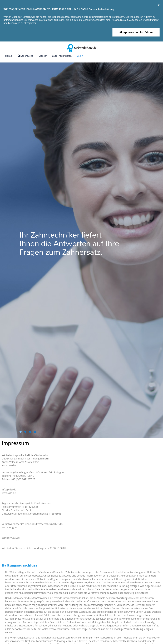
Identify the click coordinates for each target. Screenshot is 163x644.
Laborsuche (25, 56)
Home (9, 56)
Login (80, 56)
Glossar (43, 56)
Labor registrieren (62, 56)
